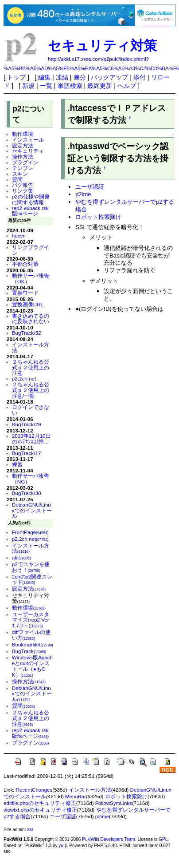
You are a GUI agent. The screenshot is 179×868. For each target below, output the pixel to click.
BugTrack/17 (27, 453)
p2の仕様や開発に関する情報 (31, 199)
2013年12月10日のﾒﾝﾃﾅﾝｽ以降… (31, 439)
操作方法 (23, 157)
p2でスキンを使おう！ (31, 567)
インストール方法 (31, 347)
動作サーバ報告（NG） (31, 479)
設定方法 (23, 145)
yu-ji (62, 846)
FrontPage (30, 532)
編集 (44, 77)
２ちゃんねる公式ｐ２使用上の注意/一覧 (31, 390)
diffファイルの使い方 (31, 635)
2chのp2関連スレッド (32, 579)
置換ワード (25, 293)
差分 (80, 77)
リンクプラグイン (31, 250)
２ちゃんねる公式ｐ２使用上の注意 (31, 367)
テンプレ (23, 168)
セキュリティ (28, 151)
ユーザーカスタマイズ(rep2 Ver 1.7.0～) (31, 620)
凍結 (62, 77)
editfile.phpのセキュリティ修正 (40, 803)
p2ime (83, 194)
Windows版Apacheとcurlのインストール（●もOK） (32, 666)
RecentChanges (34, 790)
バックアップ (109, 77)
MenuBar (76, 797)
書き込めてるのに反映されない (31, 319)
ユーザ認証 (90, 187)
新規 (28, 86)
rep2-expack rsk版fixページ (30, 211)
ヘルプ (127, 86)
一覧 (46, 86)
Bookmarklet (33, 644)
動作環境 (23, 134)
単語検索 (70, 86)
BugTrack (29, 651)
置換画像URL (28, 304)
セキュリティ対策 (102, 46)
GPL (163, 839)
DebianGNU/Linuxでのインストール (32, 510)
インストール (28, 140)
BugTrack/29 (27, 424)
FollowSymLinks (114, 803)
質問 (17, 180)
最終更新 (100, 86)
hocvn (19, 236)
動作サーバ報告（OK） (31, 278)
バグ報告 (23, 185)
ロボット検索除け (98, 217)
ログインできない (31, 410)
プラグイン (25, 162)
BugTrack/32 (27, 333)
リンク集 (23, 191)
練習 (17, 464)
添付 (140, 77)
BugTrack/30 (27, 493)
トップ (16, 77)
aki (21, 557)
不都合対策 (25, 264)
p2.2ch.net (24, 379)
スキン (20, 174)
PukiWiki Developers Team (109, 839)
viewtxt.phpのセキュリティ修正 (40, 810)
